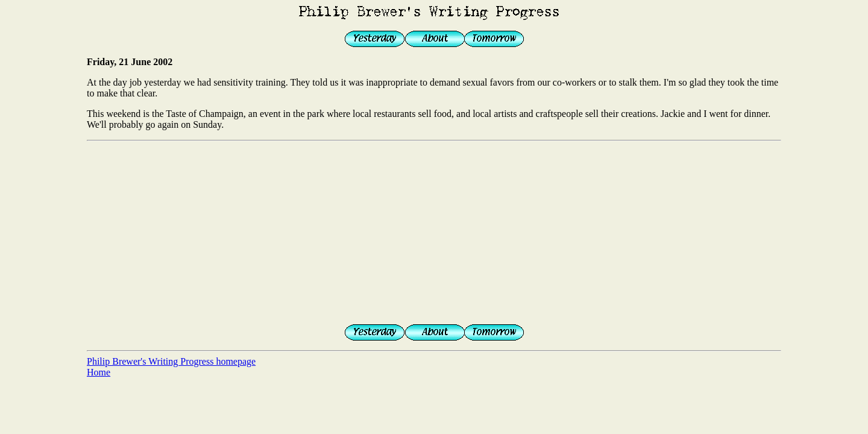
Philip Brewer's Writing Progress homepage (171, 361)
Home (99, 372)
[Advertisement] (434, 230)
